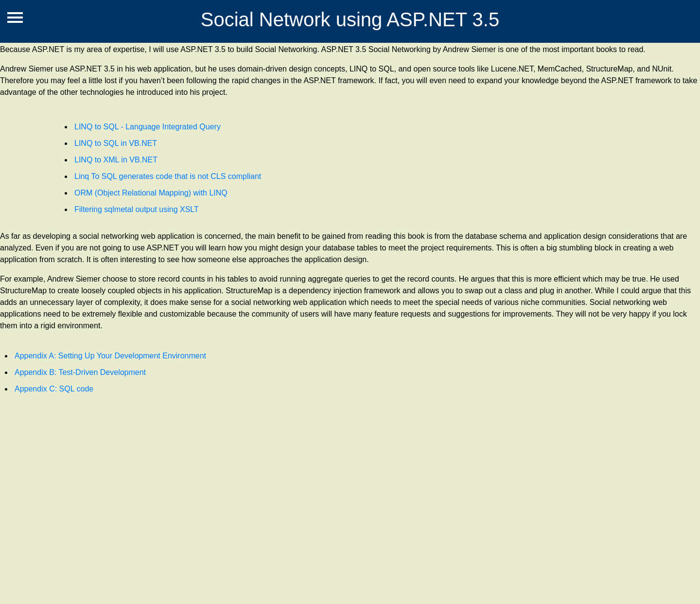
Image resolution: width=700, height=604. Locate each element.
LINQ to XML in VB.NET (116, 160)
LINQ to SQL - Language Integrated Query (148, 127)
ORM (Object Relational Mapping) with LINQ (151, 193)
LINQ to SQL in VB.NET (116, 143)
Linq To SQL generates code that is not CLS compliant (168, 176)
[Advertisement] (292, 507)
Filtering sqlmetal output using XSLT (137, 209)
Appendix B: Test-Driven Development (80, 372)
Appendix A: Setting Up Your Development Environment (110, 356)
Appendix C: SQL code (54, 389)
